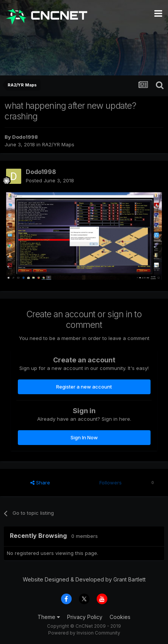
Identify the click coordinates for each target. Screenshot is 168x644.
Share (40, 483)
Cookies (120, 617)
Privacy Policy (85, 617)
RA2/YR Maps (58, 144)
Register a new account (84, 387)
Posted (50, 180)
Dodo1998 (25, 137)
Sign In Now (84, 437)
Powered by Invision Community (84, 633)
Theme (49, 617)
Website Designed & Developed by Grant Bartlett (84, 579)
